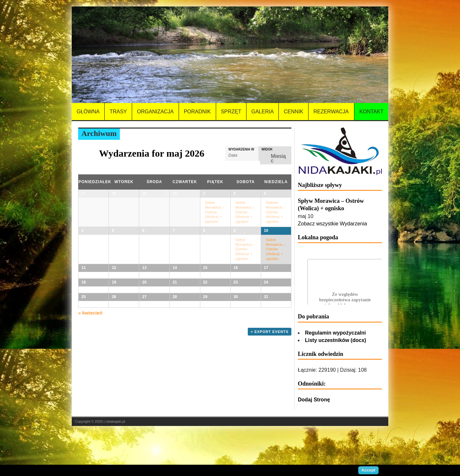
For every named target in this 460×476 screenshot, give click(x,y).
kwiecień (90, 429)
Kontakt (371, 112)
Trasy (118, 112)
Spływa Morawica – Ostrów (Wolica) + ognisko (276, 212)
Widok (267, 150)
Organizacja (155, 112)
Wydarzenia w (241, 150)
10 (266, 240)
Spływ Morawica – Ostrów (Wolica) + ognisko (214, 212)
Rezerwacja (331, 112)
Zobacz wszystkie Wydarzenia (332, 224)
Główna (88, 112)
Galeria (262, 112)
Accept (368, 470)
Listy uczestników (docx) (335, 340)
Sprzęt (231, 112)
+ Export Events (270, 448)
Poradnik (197, 112)
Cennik (294, 112)
